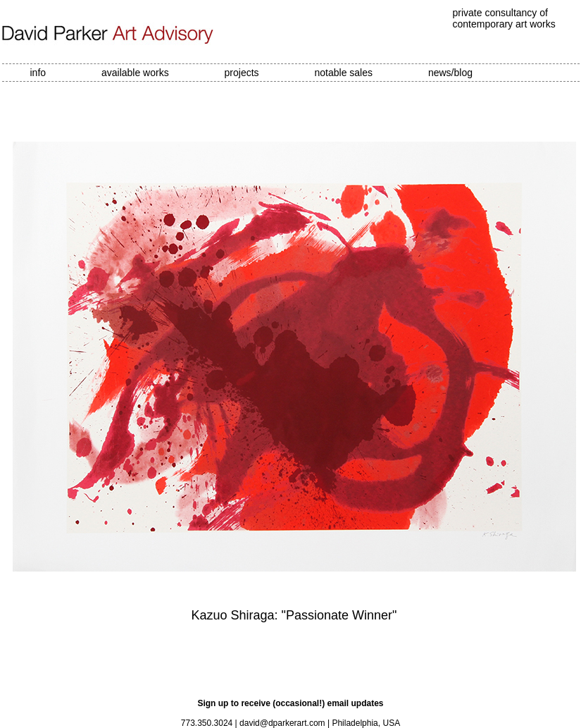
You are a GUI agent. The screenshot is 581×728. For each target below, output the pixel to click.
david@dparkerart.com (282, 723)
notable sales (344, 73)
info (38, 73)
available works (135, 73)
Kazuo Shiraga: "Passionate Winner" (294, 615)
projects (242, 73)
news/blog (450, 73)
